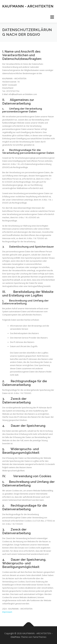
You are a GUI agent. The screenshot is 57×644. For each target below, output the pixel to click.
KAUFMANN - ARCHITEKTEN (28, 6)
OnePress (15, 637)
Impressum (7, 612)
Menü (52, 17)
